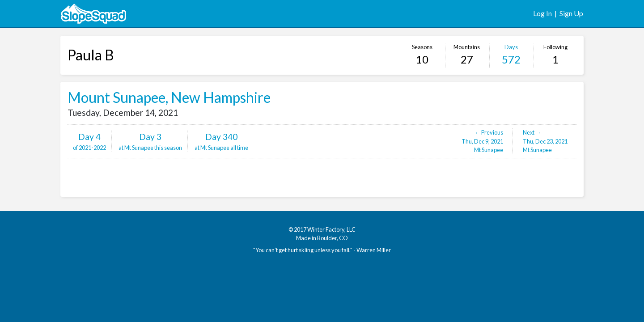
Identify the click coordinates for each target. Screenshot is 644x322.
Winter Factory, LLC (331, 229)
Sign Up (571, 13)
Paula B (91, 55)
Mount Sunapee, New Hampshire (169, 97)
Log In (542, 13)
